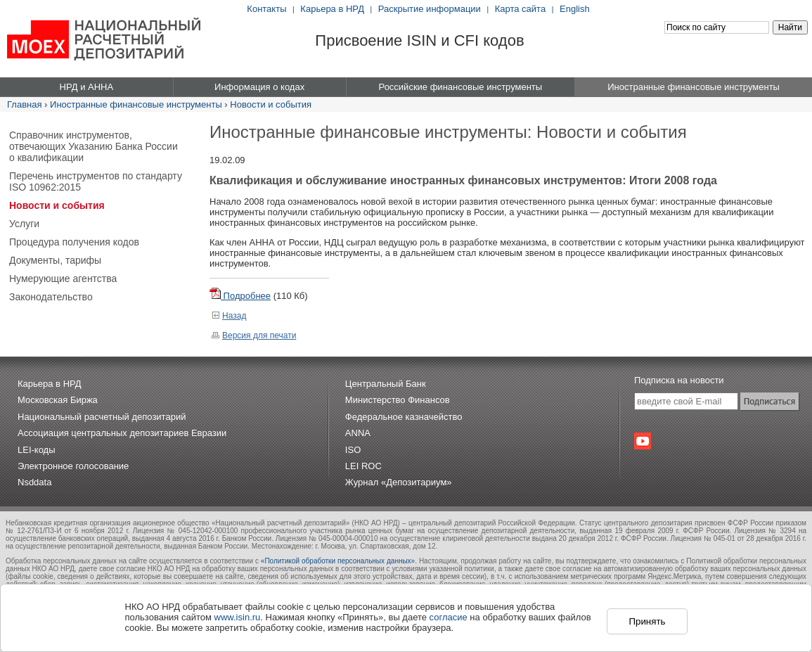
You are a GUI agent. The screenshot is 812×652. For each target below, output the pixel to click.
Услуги (24, 224)
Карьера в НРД (332, 9)
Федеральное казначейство (404, 417)
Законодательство (51, 297)
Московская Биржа (58, 400)
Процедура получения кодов (74, 242)
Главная (24, 104)
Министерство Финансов (398, 400)
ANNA (358, 433)
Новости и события (271, 104)
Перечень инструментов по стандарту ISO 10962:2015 (96, 181)
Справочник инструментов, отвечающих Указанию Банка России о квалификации (94, 146)
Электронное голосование (73, 466)
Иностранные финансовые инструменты (136, 104)
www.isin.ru (238, 617)
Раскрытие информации (430, 9)
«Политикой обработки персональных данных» (338, 561)
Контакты (266, 9)
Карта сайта (520, 9)
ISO (353, 450)
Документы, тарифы (55, 260)
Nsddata (34, 482)
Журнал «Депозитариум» (399, 482)
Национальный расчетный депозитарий (102, 417)
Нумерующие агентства (63, 279)
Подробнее (240, 296)
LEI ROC (363, 466)
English (575, 9)
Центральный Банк (386, 384)
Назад (229, 316)
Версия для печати (254, 335)
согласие (449, 617)
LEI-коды (37, 450)
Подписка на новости (679, 380)
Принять (647, 621)
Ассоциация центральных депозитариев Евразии (122, 433)
